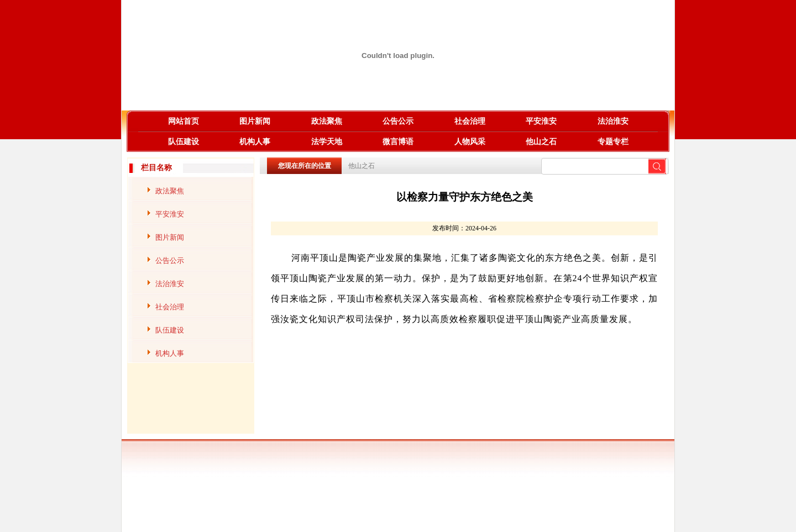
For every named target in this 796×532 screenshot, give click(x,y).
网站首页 (184, 121)
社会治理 (470, 121)
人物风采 (470, 142)
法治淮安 (613, 121)
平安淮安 (541, 121)
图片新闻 (255, 121)
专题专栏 (613, 142)
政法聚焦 (327, 121)
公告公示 (398, 121)
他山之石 (541, 142)
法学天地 (327, 142)
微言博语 (398, 142)
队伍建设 (184, 142)
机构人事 (255, 142)
